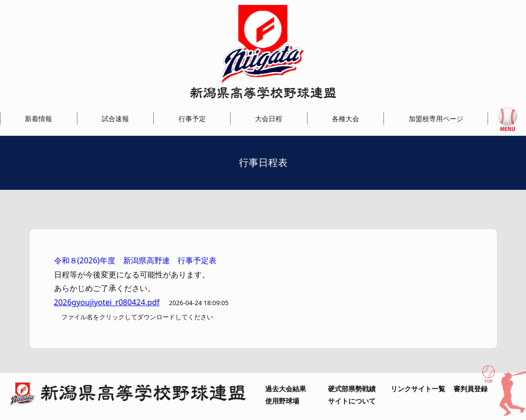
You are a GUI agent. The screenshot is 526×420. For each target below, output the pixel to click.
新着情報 (38, 119)
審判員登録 (471, 389)
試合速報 (115, 119)
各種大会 (345, 119)
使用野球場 (282, 401)
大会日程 (269, 119)
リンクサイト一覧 (418, 389)
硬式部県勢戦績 (352, 389)
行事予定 (192, 119)
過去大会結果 (286, 389)
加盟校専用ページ (436, 119)
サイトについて (352, 401)
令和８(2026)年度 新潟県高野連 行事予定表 (135, 260)
